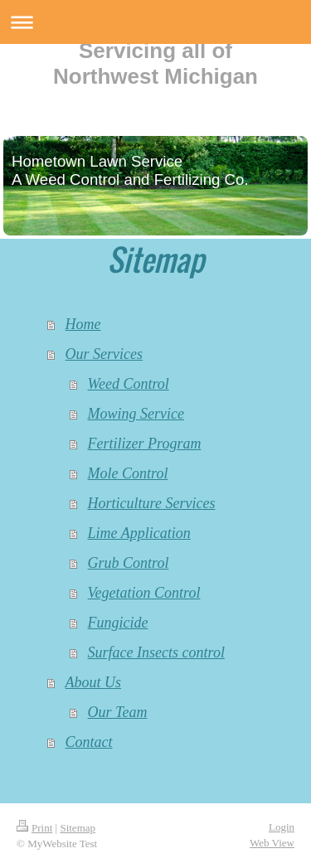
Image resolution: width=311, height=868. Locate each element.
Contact (89, 742)
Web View (272, 843)
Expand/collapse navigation (155, 22)
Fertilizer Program (145, 444)
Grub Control (129, 563)
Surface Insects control (156, 652)
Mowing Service (136, 414)
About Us (94, 682)
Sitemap (78, 828)
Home (83, 324)
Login (282, 827)
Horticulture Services (152, 503)
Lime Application (139, 533)
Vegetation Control (144, 593)
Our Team (118, 712)
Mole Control (128, 473)
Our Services (104, 354)
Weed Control (129, 384)
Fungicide (118, 623)
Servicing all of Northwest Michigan (155, 63)
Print (34, 828)
